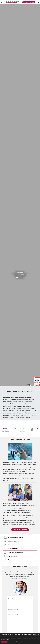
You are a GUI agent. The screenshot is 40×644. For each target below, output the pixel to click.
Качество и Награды (13, 549)
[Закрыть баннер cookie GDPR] (16, 642)
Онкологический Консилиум (15, 552)
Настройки (11, 642)
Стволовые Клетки (13, 560)
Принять (4, 642)
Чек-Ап (10, 545)
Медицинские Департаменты (16, 537)
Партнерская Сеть (13, 556)
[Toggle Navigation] (2, 2)
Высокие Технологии (13, 541)
